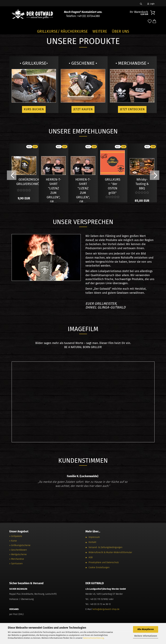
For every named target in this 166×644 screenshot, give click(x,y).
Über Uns (120, 31)
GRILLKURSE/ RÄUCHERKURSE (62, 31)
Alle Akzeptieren (146, 629)
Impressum (94, 537)
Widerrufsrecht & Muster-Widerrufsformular (110, 552)
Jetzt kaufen (83, 109)
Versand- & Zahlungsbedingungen (105, 547)
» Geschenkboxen (18, 550)
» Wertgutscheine (18, 554)
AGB (91, 557)
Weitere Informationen (146, 636)
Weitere (100, 31)
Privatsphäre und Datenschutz (104, 562)
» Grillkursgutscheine (20, 545)
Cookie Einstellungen (99, 567)
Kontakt (92, 542)
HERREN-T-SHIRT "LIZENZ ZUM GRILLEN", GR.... (53, 180)
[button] (154, 22)
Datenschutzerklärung (93, 638)
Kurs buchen (34, 109)
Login (151, 4)
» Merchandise (17, 559)
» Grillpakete (16, 536)
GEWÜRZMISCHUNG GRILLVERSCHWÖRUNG (32, 180)
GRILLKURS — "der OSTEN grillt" (113, 180)
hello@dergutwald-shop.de (106, 609)
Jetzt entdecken (132, 109)
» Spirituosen (16, 564)
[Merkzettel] (150, 22)
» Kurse (13, 541)
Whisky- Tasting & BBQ (142, 180)
